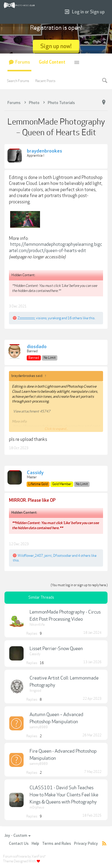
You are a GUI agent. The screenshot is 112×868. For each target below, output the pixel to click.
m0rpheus (37, 808)
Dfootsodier (62, 556)
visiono (41, 318)
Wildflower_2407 (30, 556)
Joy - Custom (17, 836)
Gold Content (52, 62)
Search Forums (18, 81)
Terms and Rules (57, 844)
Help (35, 844)
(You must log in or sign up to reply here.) (79, 585)
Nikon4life (37, 625)
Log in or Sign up (85, 12)
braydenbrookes (45, 151)
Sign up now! (56, 46)
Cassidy (35, 473)
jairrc (48, 556)
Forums (23, 62)
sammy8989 (39, 727)
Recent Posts (45, 81)
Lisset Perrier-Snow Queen (56, 649)
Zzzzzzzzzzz (26, 318)
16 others (75, 318)
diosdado (37, 347)
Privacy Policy (86, 844)
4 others (84, 556)
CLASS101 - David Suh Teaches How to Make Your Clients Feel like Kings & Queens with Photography (64, 795)
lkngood (35, 691)
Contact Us (19, 844)
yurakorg (54, 318)
